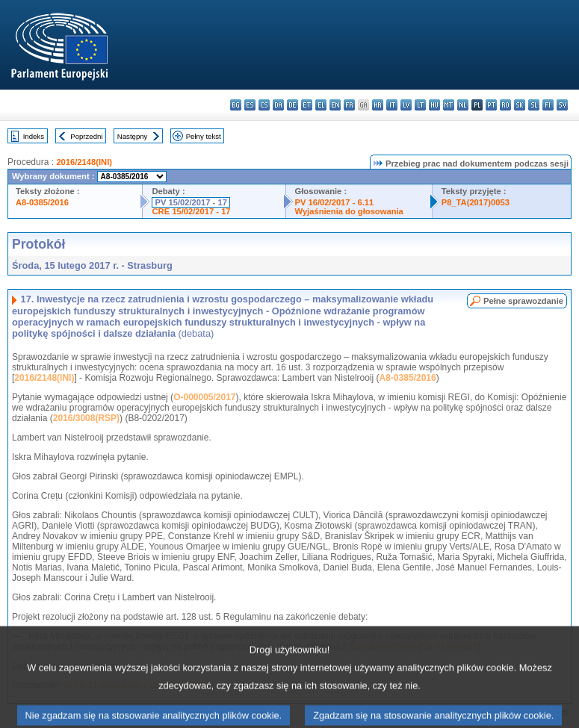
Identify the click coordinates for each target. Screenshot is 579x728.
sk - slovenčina (520, 105)
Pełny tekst (204, 136)
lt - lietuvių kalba (420, 105)
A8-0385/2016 (42, 202)
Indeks (34, 136)
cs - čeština (264, 105)
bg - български (236, 105)
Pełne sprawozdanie (523, 301)
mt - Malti (449, 105)
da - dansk (278, 105)
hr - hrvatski (378, 105)
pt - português (491, 105)
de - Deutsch (292, 105)
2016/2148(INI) (84, 162)
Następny (133, 136)
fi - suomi (548, 105)
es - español (250, 105)
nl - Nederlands (463, 105)
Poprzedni (86, 136)
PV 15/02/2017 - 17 (191, 202)
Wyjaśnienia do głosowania (349, 211)
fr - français (349, 105)
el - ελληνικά (321, 105)
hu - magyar (434, 105)
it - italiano (392, 105)
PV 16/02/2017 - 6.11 (335, 202)
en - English (335, 105)
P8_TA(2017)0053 (476, 202)
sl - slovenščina (534, 105)
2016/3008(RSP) (86, 418)
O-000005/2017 (204, 397)
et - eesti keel (307, 105)
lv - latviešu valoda (406, 105)
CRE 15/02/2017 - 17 (191, 211)
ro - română (505, 105)
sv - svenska (562, 105)
